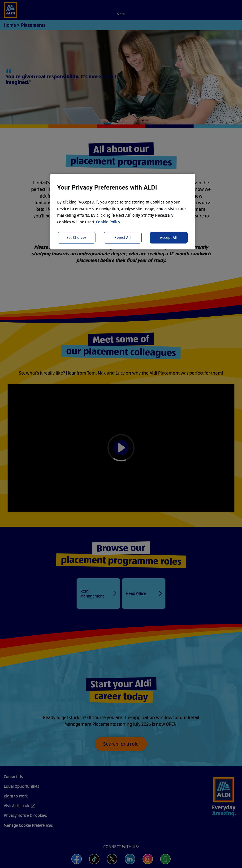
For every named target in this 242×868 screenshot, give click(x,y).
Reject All (123, 237)
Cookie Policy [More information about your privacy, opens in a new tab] (108, 222)
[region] (123, 212)
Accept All (169, 237)
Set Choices (77, 237)
